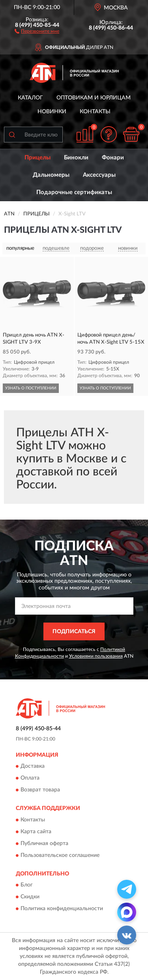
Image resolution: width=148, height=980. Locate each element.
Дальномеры (51, 175)
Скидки (30, 897)
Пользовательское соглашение (60, 855)
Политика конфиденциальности (62, 909)
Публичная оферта (44, 843)
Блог (27, 885)
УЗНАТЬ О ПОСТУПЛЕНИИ (31, 388)
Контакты (95, 112)
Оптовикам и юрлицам (94, 98)
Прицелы (37, 158)
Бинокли (76, 158)
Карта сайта (36, 832)
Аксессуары (99, 175)
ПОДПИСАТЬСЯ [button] (74, 632)
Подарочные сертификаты (74, 192)
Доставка (33, 767)
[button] (37, 31)
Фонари (113, 158)
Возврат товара (40, 790)
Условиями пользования (96, 656)
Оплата (30, 778)
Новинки (52, 112)
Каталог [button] (30, 98)
